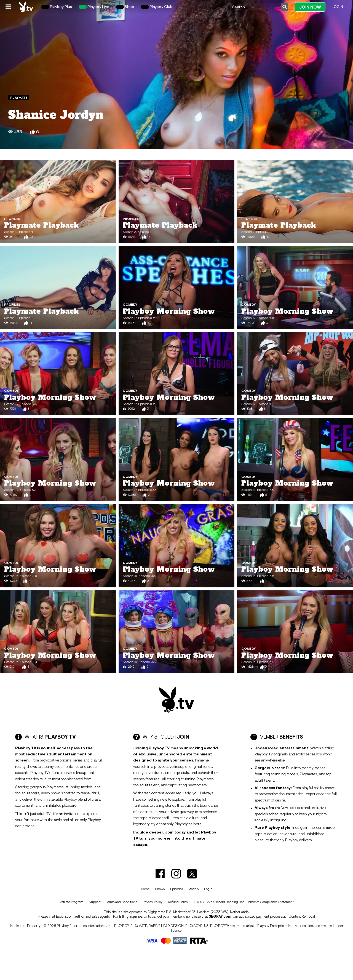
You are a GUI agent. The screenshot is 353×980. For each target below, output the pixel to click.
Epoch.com (65, 916)
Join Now (310, 7)
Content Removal (302, 916)
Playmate (19, 98)
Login (337, 7)
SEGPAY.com (220, 916)
